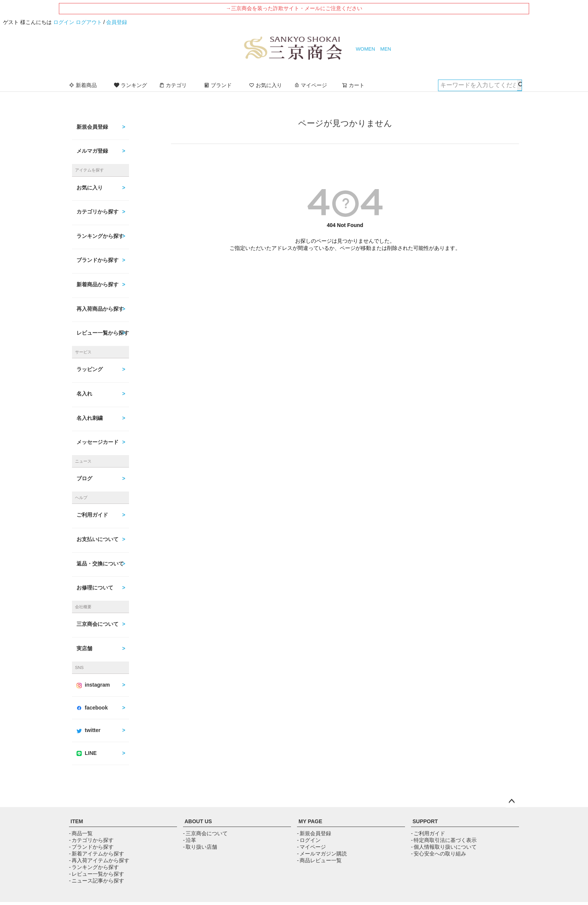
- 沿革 (190, 840)
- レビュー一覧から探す (97, 874)
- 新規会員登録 (314, 833)
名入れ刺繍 (90, 418)
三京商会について (97, 624)
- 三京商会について (205, 833)
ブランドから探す (97, 260)
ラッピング (90, 369)
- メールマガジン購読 (322, 854)
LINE (87, 753)
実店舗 (84, 648)
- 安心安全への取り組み (439, 854)
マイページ (310, 85)
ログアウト (89, 22)
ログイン (64, 22)
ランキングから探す (100, 236)
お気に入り (265, 85)
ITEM (77, 821)
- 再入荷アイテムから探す (99, 860)
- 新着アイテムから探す (97, 854)
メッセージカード (97, 442)
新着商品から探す (97, 284)
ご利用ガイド (92, 515)
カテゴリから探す (97, 212)
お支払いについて (97, 539)
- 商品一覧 (81, 833)
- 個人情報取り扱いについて (444, 847)
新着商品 (83, 85)
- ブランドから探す (91, 847)
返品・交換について (100, 564)
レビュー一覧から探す (103, 333)
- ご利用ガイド (428, 833)
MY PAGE (310, 821)
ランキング (130, 85)
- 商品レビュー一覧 (319, 860)
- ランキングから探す (94, 867)
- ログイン (309, 840)
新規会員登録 (92, 127)
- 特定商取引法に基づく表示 (444, 840)
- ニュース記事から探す (97, 881)
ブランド (218, 85)
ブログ (84, 478)
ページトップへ (511, 801)
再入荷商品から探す (100, 309)
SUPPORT (425, 821)
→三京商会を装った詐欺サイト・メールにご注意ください (294, 8)
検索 (519, 85)
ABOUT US (198, 821)
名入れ (84, 394)
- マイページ (311, 847)
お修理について (95, 588)
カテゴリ (173, 85)
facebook (92, 708)
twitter (88, 730)
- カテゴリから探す (91, 840)
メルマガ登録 (92, 151)
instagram (93, 685)
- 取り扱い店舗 (200, 847)
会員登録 (117, 22)
